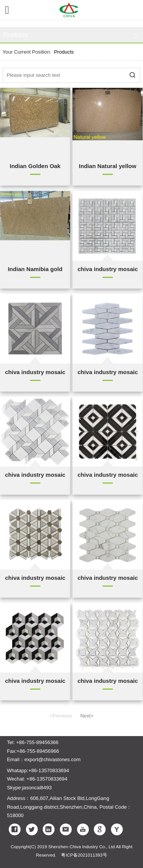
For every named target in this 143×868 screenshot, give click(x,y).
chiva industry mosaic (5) (35, 578)
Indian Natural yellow (108, 166)
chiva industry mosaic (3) (108, 475)
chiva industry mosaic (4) (35, 475)
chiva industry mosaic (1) (108, 269)
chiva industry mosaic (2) (35, 372)
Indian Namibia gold (35, 269)
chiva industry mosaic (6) (108, 578)
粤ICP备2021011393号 (84, 855)
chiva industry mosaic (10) (108, 681)
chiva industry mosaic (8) (35, 681)
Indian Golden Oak (35, 166)
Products (64, 52)
